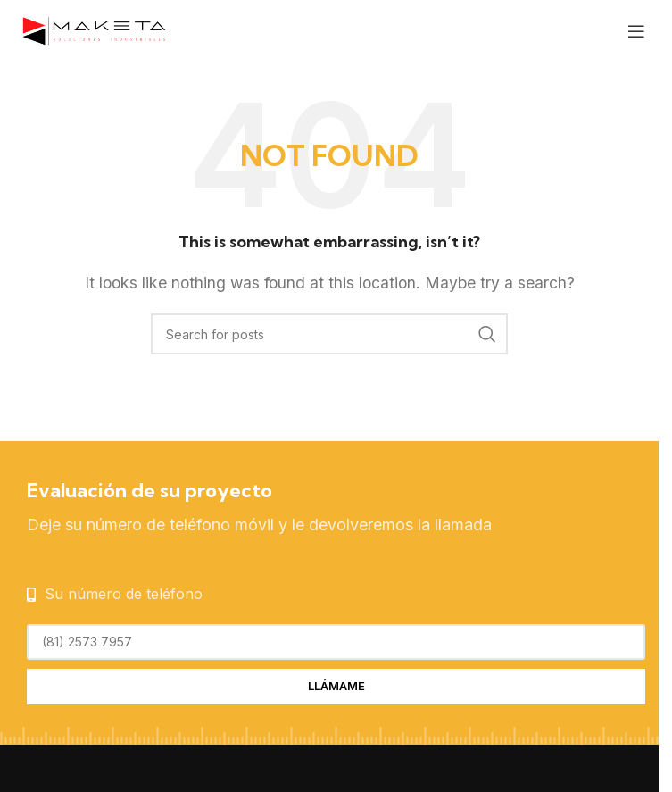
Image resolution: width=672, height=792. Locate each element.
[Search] (329, 334)
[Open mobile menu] (636, 31)
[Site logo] (93, 29)
